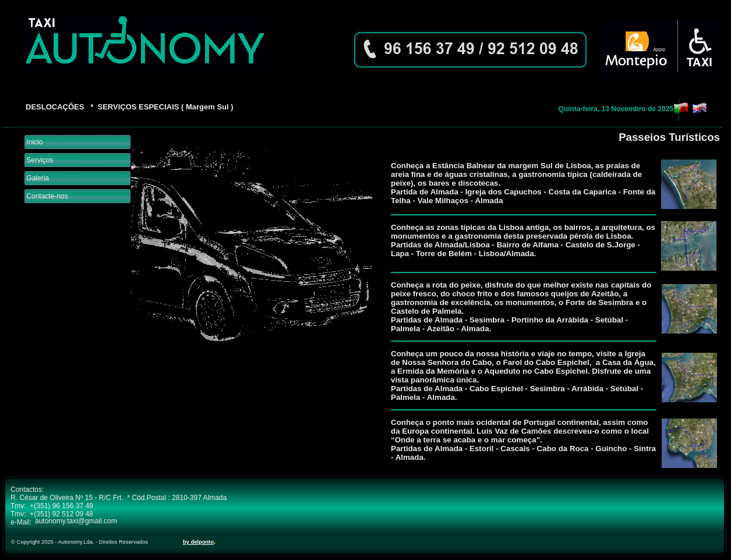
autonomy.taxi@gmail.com (76, 521)
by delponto (198, 542)
